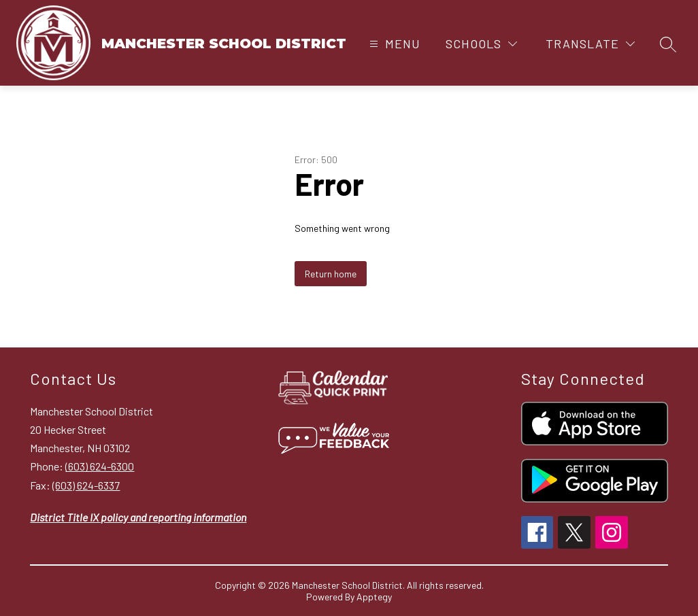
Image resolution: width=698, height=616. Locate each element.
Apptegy (374, 597)
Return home (331, 274)
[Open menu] (393, 44)
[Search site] (668, 44)
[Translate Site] (590, 44)
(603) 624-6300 (100, 466)
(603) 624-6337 (86, 485)
